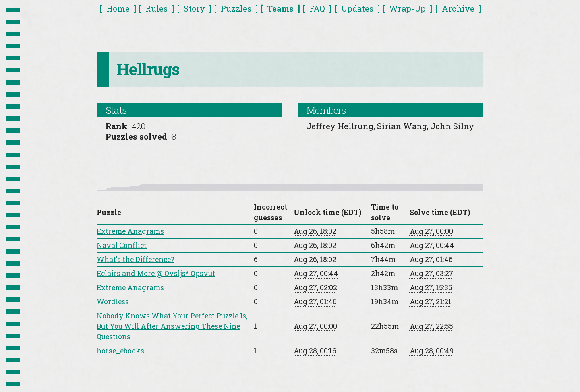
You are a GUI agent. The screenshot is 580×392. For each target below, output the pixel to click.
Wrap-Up (407, 8)
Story (194, 8)
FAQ (317, 8)
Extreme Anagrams (130, 231)
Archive (458, 8)
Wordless (113, 302)
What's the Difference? (136, 259)
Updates (357, 8)
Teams (280, 8)
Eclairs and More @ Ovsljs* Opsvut (156, 273)
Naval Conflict (122, 245)
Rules (156, 8)
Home (118, 8)
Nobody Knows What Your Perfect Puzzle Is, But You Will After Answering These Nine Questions (172, 326)
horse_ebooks (120, 351)
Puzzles (236, 8)
